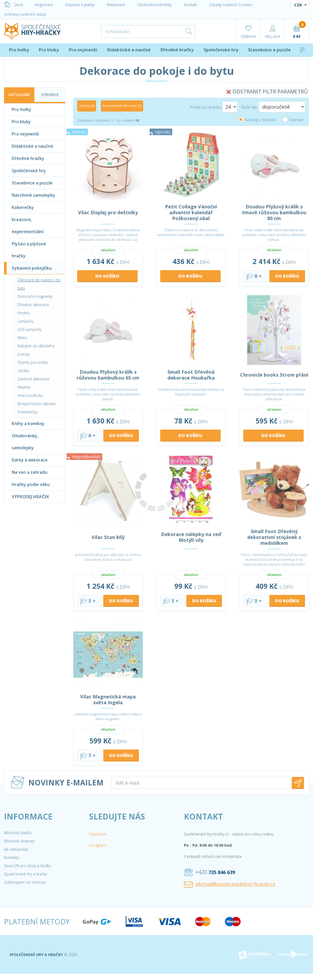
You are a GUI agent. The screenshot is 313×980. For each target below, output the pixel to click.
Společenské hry (221, 50)
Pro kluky (49, 50)
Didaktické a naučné (129, 50)
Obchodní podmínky (155, 5)
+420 (209, 872)
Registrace (44, 5)
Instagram (98, 845)
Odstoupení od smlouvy (25, 882)
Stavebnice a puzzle (269, 50)
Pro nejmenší (83, 50)
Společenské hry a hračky (26, 874)
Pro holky (19, 50)
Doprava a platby (80, 5)
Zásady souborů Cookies (231, 5)
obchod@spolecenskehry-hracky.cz (230, 884)
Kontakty (11, 857)
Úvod (13, 5)
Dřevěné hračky (177, 50)
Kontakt (190, 5)
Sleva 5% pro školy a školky (27, 866)
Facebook (98, 834)
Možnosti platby (18, 833)
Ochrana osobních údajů (25, 14)
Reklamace (116, 5)
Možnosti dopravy (19, 841)
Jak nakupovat (16, 849)
